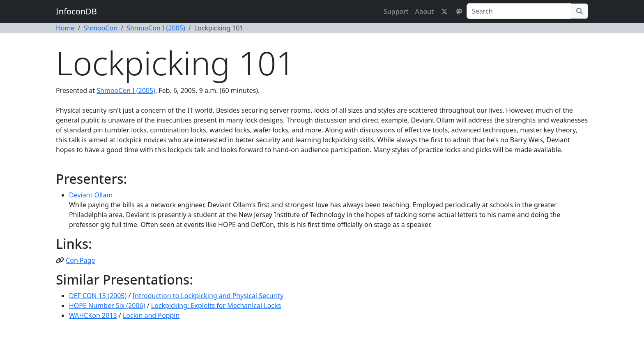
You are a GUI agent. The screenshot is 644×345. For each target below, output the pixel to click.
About (424, 12)
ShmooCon (100, 28)
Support (396, 12)
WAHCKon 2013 (93, 315)
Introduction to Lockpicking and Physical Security (208, 296)
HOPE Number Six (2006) (107, 306)
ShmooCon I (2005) (156, 28)
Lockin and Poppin (151, 315)
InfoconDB (76, 11)
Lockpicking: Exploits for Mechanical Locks (216, 306)
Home (65, 28)
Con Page (80, 260)
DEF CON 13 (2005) (98, 296)
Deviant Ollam (91, 195)
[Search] (519, 11)
